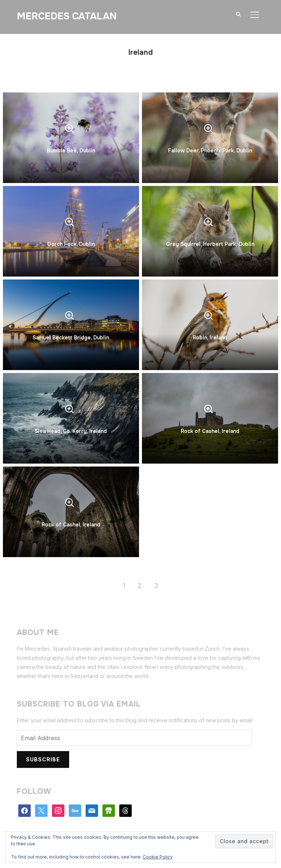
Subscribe (43, 759)
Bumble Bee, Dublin (71, 151)
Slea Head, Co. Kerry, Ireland (71, 431)
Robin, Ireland (210, 338)
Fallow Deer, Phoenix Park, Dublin (210, 151)
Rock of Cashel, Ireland (210, 431)
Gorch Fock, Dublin (71, 244)
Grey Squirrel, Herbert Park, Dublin (210, 244)
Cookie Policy (158, 857)
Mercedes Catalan (67, 16)
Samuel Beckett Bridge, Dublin (71, 338)
